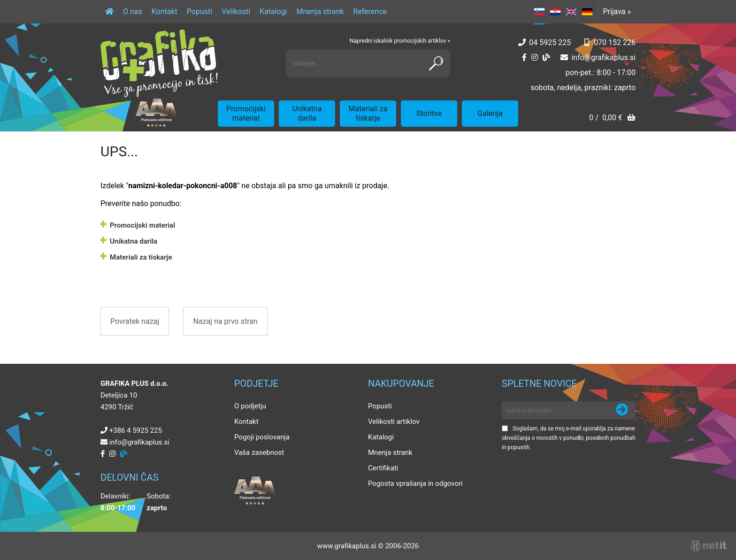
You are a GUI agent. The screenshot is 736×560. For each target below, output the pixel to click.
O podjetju (250, 406)
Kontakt (165, 12)
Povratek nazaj (135, 321)
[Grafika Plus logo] (159, 63)
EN (571, 12)
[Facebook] (524, 58)
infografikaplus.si (603, 58)
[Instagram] (535, 58)
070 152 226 (615, 42)
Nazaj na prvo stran (225, 321)
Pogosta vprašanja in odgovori (415, 483)
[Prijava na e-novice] (622, 410)
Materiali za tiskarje (368, 113)
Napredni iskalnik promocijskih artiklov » (400, 41)
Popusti (199, 12)
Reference (370, 12)
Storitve (429, 113)
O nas (133, 12)
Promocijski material (246, 113)
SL (539, 12)
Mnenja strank (320, 12)
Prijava (617, 12)
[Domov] (109, 12)
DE (587, 12)
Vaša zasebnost (259, 453)
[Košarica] (612, 119)
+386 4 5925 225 (136, 430)
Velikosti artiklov (394, 422)
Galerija (490, 113)
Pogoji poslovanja (262, 437)
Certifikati (383, 468)
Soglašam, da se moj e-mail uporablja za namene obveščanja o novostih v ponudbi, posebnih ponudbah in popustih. (569, 438)
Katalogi (273, 12)
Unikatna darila (307, 113)
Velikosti (236, 12)
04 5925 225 (550, 42)
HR (555, 12)
